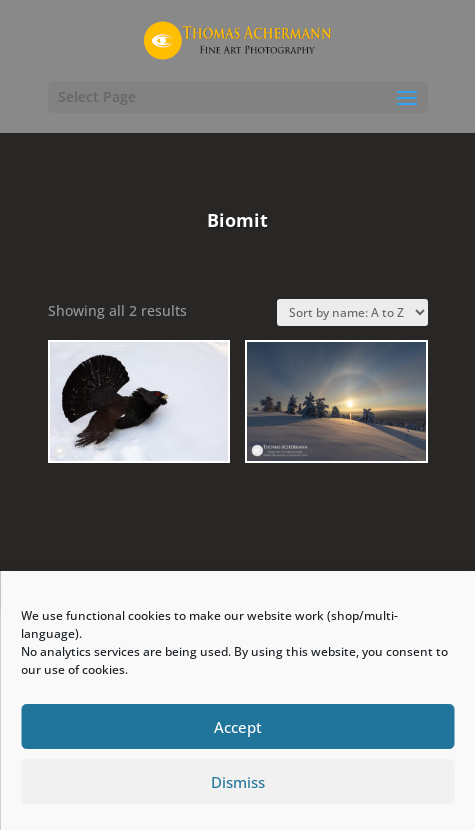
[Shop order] (352, 312)
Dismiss (238, 782)
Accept (238, 727)
